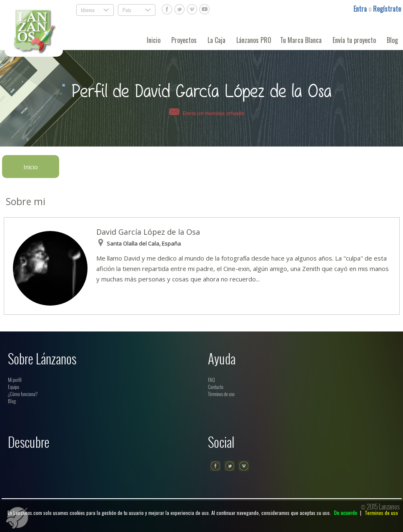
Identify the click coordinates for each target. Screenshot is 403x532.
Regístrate (387, 9)
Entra (361, 9)
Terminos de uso (381, 513)
